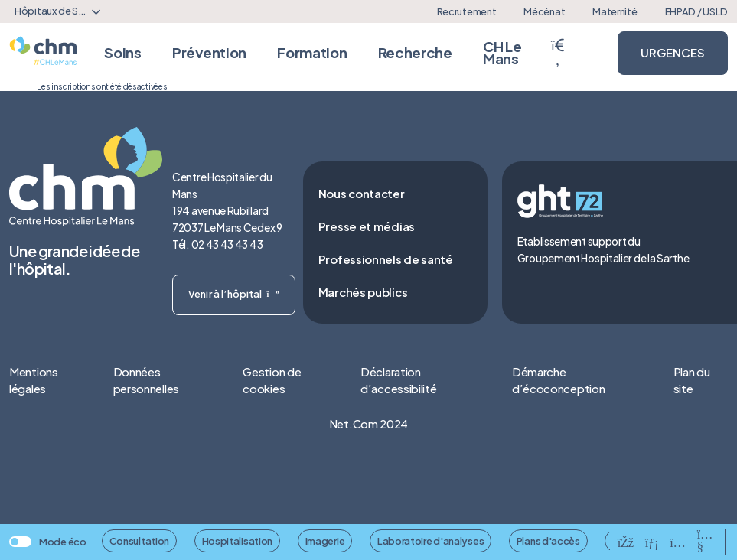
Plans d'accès (548, 541)
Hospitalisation (238, 541)
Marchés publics (363, 292)
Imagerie (325, 541)
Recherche (415, 52)
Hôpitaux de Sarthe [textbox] (58, 11)
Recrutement (467, 11)
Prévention (209, 52)
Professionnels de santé (386, 259)
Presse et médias (367, 226)
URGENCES (673, 52)
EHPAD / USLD (696, 11)
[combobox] (55, 11)
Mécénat (544, 11)
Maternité (615, 11)
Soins (123, 52)
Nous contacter (362, 193)
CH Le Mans (502, 52)
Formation (312, 52)
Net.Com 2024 (368, 423)
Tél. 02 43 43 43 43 (217, 244)
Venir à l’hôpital (234, 294)
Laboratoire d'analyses (430, 541)
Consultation (139, 541)
